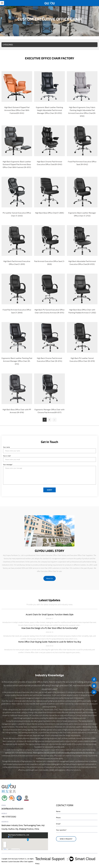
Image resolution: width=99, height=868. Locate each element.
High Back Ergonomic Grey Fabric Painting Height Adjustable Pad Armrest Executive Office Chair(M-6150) (82, 111)
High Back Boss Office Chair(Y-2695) (49, 213)
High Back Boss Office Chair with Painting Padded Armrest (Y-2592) (82, 311)
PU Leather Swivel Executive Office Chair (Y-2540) (17, 214)
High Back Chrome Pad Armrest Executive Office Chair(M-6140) (49, 163)
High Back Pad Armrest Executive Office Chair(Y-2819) (17, 263)
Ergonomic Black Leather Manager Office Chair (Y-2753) (82, 214)
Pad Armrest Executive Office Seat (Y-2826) (49, 263)
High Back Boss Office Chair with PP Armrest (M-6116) (17, 411)
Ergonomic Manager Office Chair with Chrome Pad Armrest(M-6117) (49, 411)
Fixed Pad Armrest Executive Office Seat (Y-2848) (17, 311)
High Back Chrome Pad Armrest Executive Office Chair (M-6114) (49, 359)
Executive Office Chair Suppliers (81, 555)
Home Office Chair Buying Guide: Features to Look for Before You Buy (50, 642)
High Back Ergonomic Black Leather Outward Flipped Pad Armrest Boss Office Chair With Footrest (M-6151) (17, 164)
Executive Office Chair (48, 571)
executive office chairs (38, 682)
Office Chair (48, 25)
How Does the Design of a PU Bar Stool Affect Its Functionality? (49, 628)
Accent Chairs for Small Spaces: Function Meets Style (50, 614)
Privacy (37, 864)
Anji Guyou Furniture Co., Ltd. (20, 859)
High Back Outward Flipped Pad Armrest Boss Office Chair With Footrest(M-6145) (17, 110)
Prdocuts (38, 25)
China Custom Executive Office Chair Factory (51, 555)
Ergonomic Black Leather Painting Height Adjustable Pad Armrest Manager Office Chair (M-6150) (49, 110)
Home (30, 25)
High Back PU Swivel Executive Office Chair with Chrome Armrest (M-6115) (49, 311)
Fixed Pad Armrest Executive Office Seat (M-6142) (82, 163)
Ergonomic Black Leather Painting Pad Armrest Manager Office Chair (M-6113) (17, 361)
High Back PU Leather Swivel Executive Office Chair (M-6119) (82, 359)
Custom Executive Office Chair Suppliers (21, 861)
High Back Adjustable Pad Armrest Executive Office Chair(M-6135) (82, 263)
